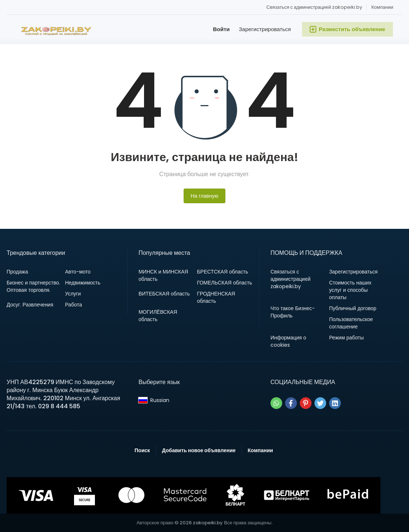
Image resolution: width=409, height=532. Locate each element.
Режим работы (347, 338)
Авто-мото (78, 272)
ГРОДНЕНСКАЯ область (216, 297)
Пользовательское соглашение (351, 323)
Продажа (17, 272)
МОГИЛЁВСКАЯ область (158, 316)
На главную (204, 196)
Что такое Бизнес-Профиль (293, 312)
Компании (382, 7)
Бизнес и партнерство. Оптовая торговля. (33, 286)
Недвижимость (82, 283)
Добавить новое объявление (199, 450)
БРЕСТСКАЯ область (222, 272)
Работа (73, 305)
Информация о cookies (288, 341)
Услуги (73, 294)
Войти (221, 29)
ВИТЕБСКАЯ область (164, 294)
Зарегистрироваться (265, 29)
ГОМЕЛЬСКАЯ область (224, 283)
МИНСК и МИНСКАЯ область (163, 275)
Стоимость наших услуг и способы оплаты (350, 290)
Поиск (142, 450)
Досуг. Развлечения (30, 305)
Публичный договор (353, 308)
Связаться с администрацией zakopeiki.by (314, 7)
